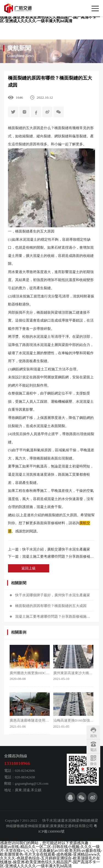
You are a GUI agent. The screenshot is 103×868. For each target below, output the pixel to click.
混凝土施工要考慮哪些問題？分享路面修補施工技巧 (54, 616)
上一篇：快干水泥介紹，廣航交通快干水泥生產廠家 (49, 549)
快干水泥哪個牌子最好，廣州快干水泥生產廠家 (53, 595)
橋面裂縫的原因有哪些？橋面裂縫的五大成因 (51, 606)
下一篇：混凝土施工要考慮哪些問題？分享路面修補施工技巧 (51, 556)
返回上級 (29, 568)
